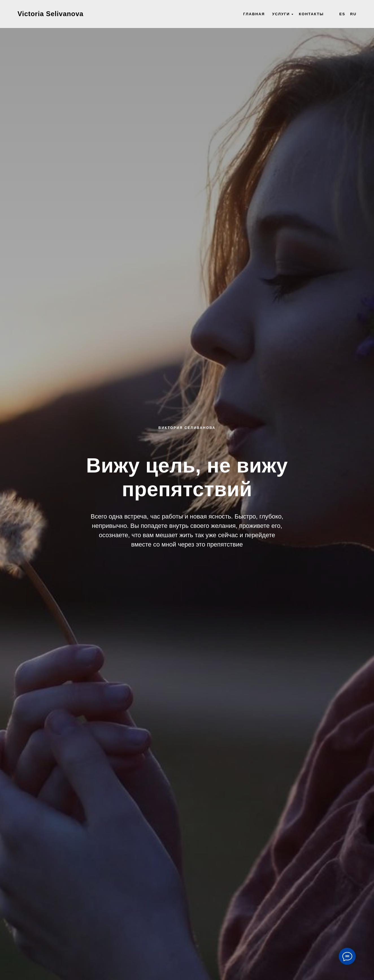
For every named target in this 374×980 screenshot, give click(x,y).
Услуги (281, 14)
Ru (353, 14)
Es (342, 14)
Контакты (311, 14)
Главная (254, 14)
